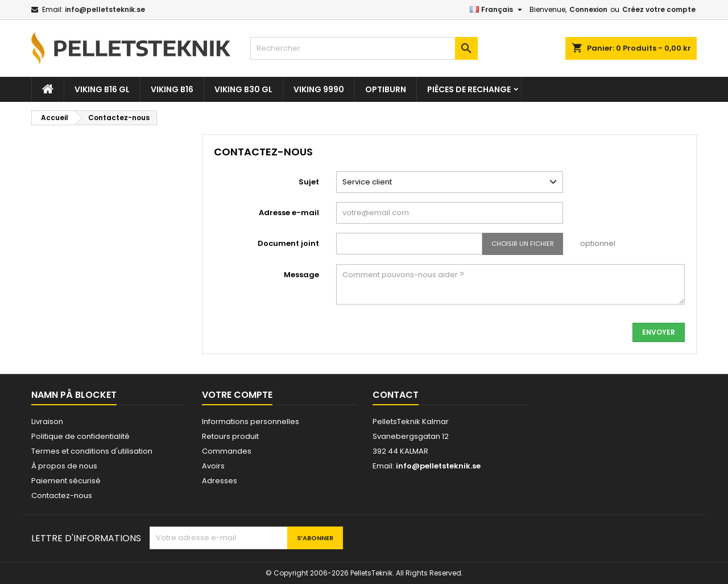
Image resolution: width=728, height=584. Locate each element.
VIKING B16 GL (102, 89)
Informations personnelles (251, 421)
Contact (396, 395)
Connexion (588, 9)
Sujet (309, 182)
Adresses (220, 481)
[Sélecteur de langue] (497, 10)
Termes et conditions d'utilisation (92, 451)
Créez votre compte (659, 9)
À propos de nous (64, 466)
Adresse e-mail (289, 213)
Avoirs (213, 466)
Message (301, 275)
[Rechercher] (364, 48)
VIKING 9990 (319, 89)
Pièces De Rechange (469, 89)
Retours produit (230, 436)
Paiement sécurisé (66, 481)
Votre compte (237, 395)
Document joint (288, 243)
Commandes (227, 451)
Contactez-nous (62, 495)
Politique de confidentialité (80, 436)
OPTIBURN (386, 89)
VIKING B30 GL (243, 89)
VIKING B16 (172, 89)
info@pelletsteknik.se (105, 9)
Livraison (47, 421)
